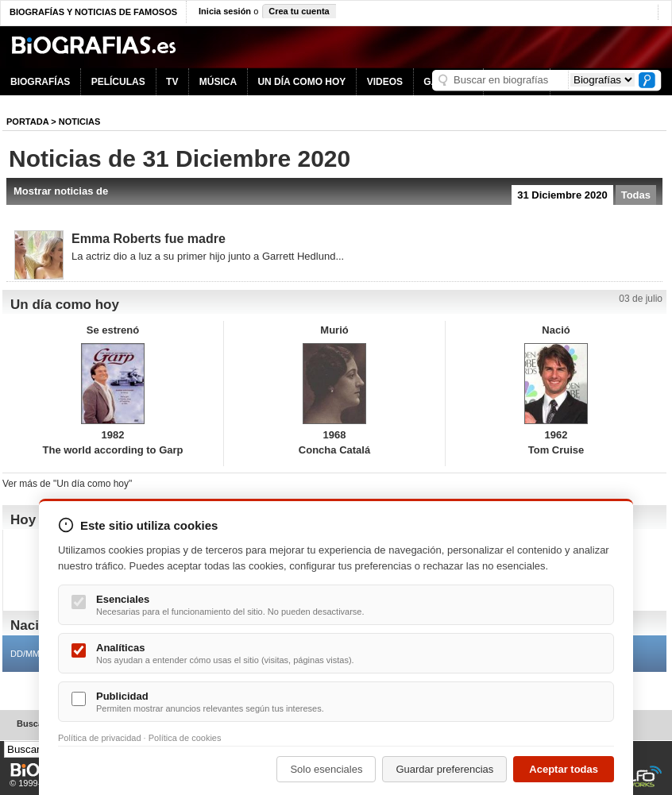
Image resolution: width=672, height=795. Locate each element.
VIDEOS (385, 82)
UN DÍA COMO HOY (301, 82)
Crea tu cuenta (299, 11)
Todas (636, 195)
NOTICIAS (80, 122)
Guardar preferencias (444, 769)
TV (172, 82)
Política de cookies (185, 738)
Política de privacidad (100, 738)
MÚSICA (218, 82)
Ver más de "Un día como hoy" (67, 484)
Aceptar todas (564, 769)
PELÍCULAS (118, 82)
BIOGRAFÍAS (40, 82)
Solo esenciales (326, 769)
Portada (27, 122)
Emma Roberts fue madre (149, 239)
